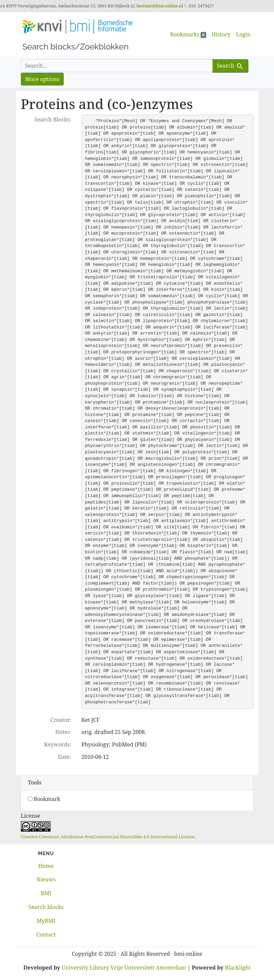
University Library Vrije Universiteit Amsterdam (124, 968)
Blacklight (238, 968)
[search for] (117, 66)
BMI (46, 893)
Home (46, 866)
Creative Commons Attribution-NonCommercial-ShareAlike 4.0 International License (108, 837)
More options (42, 79)
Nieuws (46, 879)
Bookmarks (188, 34)
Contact (46, 935)
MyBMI (46, 921)
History (221, 34)
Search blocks (46, 907)
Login (243, 34)
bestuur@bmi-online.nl (160, 6)
